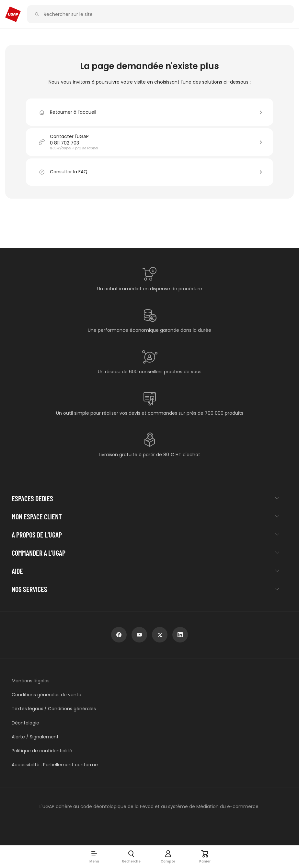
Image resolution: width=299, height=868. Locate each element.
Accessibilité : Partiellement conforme (55, 765)
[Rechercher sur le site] (164, 14)
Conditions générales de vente (46, 695)
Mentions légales (31, 681)
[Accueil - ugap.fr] (13, 14)
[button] (94, 857)
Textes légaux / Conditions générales (54, 709)
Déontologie (25, 723)
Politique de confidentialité (42, 751)
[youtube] (139, 635)
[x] (160, 635)
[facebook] (119, 635)
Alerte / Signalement (35, 737)
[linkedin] (180, 635)
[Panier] (205, 857)
